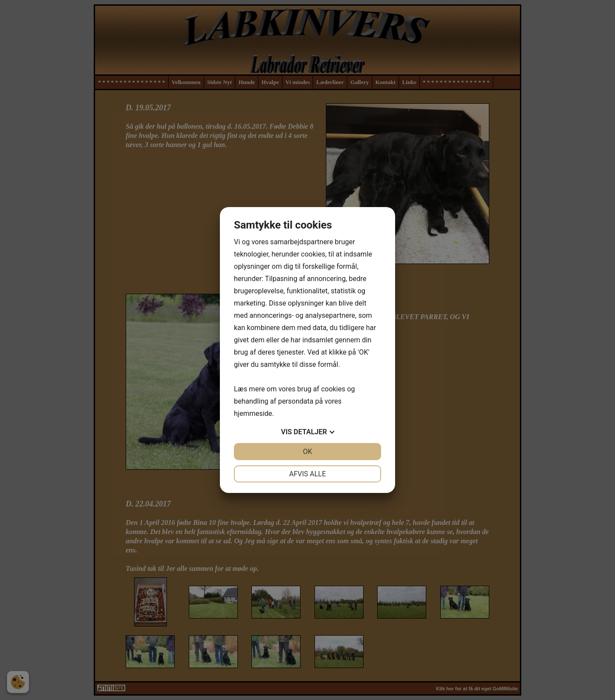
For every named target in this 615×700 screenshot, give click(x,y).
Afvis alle (307, 474)
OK (307, 452)
